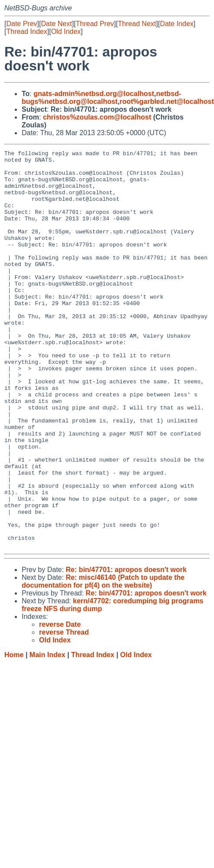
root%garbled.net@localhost (166, 101)
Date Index (176, 24)
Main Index (48, 734)
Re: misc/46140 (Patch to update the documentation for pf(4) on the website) (103, 661)
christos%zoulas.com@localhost (97, 117)
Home (14, 734)
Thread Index (26, 32)
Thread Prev (95, 24)
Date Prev (21, 24)
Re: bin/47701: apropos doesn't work (126, 649)
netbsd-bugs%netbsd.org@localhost (101, 98)
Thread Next (137, 24)
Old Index (66, 32)
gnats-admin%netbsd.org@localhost (94, 94)
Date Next (56, 24)
